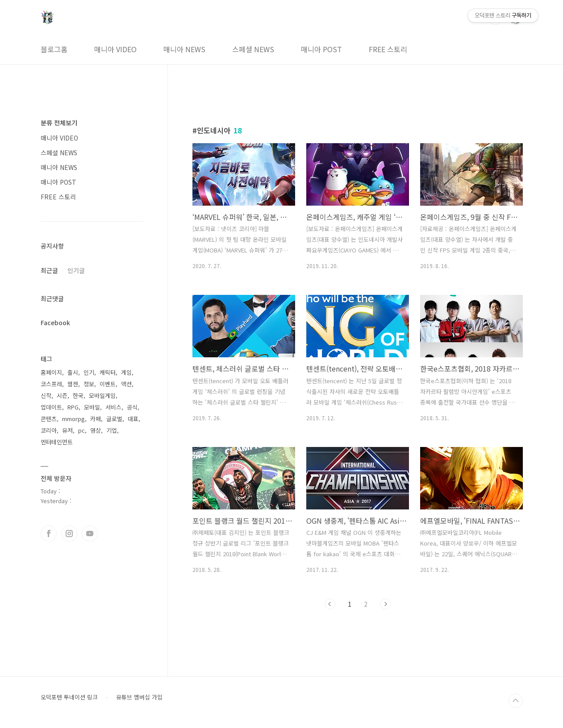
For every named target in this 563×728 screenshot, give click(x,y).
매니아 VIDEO (115, 49)
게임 (126, 372)
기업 (112, 430)
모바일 (92, 407)
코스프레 (51, 384)
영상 (96, 430)
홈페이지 (51, 372)
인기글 (76, 270)
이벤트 (108, 384)
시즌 (62, 395)
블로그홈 (54, 49)
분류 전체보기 (59, 123)
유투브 (90, 534)
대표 (133, 419)
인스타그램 (69, 534)
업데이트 (51, 407)
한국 (78, 395)
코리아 (49, 430)
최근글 (49, 270)
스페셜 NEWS (253, 49)
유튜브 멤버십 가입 (139, 697)
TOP (516, 701)
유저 (67, 430)
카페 (96, 419)
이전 (330, 604)
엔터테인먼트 (57, 442)
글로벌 (114, 419)
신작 (46, 395)
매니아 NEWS (184, 49)
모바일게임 (102, 395)
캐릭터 (108, 372)
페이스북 (49, 534)
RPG (73, 407)
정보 (89, 384)
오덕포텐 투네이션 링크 (69, 697)
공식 (132, 407)
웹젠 (73, 384)
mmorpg (73, 419)
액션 (126, 384)
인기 (89, 372)
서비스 (113, 407)
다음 (385, 604)
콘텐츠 (49, 419)
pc (81, 430)
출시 (73, 372)
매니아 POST (321, 49)
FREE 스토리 (388, 49)
